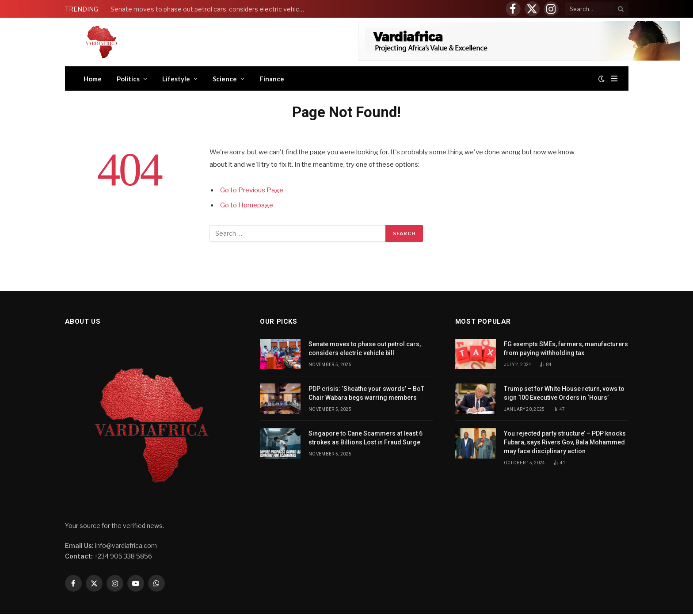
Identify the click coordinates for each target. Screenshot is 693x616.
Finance (272, 79)
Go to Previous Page (252, 190)
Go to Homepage (247, 205)
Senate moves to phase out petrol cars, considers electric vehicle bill (210, 9)
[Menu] (614, 78)
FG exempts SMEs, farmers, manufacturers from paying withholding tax (566, 348)
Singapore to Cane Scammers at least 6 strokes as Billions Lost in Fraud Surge (366, 438)
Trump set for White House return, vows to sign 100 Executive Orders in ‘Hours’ (564, 393)
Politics (128, 79)
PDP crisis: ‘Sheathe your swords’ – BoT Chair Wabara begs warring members (366, 393)
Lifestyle (176, 79)
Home (93, 79)
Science (225, 79)
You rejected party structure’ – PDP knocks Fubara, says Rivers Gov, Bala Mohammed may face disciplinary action (565, 442)
